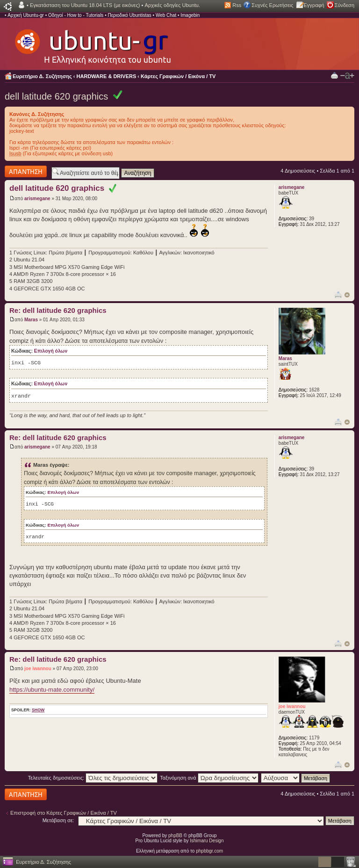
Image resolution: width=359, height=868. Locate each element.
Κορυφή (347, 295)
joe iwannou (38, 669)
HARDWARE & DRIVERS (107, 76)
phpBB (175, 835)
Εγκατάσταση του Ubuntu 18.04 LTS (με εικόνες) (85, 5)
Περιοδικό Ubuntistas (129, 15)
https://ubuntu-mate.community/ (52, 690)
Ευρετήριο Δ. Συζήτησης (42, 76)
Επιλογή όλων (51, 351)
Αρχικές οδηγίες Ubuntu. (172, 5)
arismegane (37, 199)
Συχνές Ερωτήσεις (272, 5)
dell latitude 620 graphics (56, 96)
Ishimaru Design (207, 841)
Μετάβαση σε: (58, 820)
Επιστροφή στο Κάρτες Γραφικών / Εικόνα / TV (64, 813)
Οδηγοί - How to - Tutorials (76, 15)
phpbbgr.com (209, 851)
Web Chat (166, 15)
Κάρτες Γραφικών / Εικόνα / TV (178, 76)
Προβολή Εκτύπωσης (334, 75)
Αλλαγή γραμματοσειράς (347, 76)
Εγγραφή (314, 5)
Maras (31, 320)
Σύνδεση (345, 5)
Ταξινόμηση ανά (209, 778)
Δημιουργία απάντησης (26, 171)
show (38, 710)
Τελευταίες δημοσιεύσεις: (93, 778)
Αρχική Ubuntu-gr (26, 15)
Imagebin (190, 15)
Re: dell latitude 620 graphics (58, 310)
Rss (237, 5)
